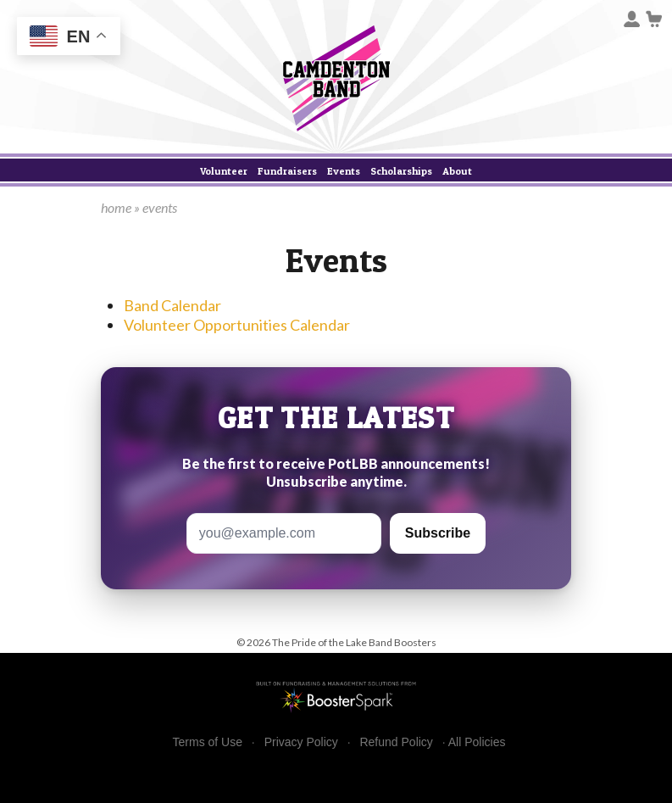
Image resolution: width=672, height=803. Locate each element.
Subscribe (438, 533)
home (116, 207)
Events (344, 171)
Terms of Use (208, 742)
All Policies (477, 742)
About (457, 171)
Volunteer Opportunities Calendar (237, 325)
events (160, 207)
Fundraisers (287, 171)
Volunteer (224, 171)
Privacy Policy (301, 742)
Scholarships (401, 171)
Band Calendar (172, 305)
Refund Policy (396, 742)
